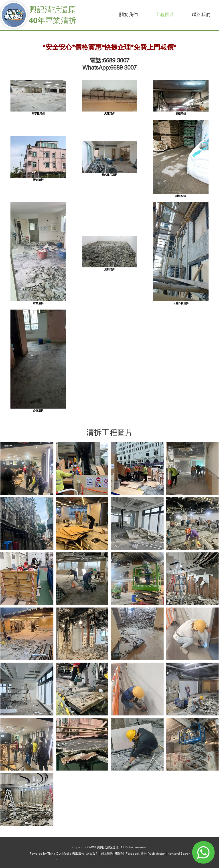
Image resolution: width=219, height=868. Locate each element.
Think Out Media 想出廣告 (66, 854)
